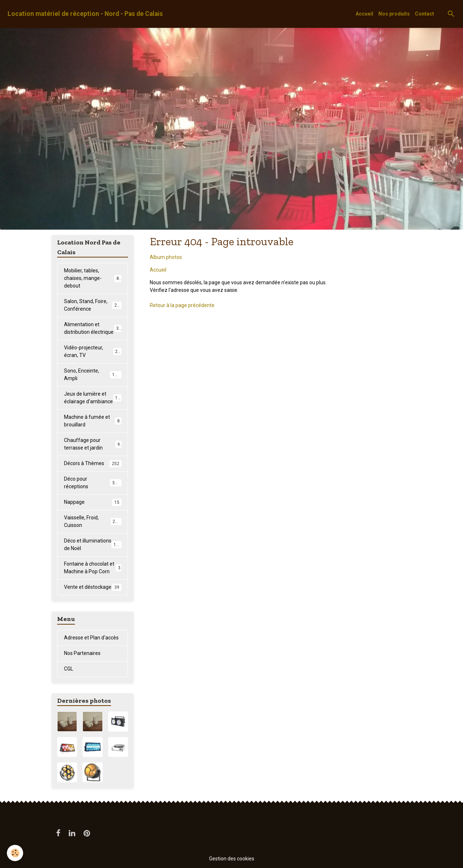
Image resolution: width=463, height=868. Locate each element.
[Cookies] (15, 853)
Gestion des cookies (232, 859)
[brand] (85, 14)
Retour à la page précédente (182, 305)
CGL (69, 669)
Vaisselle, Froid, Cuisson (93, 521)
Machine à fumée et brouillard (93, 421)
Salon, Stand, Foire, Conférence (93, 305)
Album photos (166, 257)
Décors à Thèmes (93, 464)
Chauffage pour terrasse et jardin (93, 444)
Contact (424, 14)
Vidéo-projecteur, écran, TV (93, 351)
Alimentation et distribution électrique (93, 328)
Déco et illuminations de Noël (93, 544)
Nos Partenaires (82, 653)
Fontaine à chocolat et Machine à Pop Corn (93, 568)
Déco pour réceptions (93, 483)
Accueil (364, 14)
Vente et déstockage (93, 587)
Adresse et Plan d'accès (91, 638)
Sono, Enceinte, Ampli (93, 375)
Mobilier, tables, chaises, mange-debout (93, 278)
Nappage (93, 502)
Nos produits (394, 14)
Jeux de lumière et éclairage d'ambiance (94, 398)
